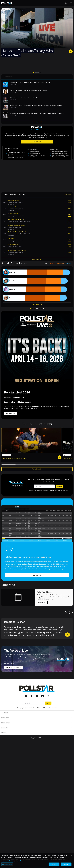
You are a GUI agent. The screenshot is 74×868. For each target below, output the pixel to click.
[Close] (71, 856)
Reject (66, 864)
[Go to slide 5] (40, 72)
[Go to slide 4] (39, 72)
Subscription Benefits (13, 667)
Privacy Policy (54, 490)
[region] (37, 861)
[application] (37, 285)
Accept (54, 864)
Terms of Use (64, 490)
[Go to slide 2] (35, 72)
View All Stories (37, 469)
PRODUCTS (37, 718)
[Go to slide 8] (43, 309)
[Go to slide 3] (37, 72)
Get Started (37, 575)
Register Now (11, 413)
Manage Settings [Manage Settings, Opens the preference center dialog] (7, 864)
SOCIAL (37, 733)
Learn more (37, 142)
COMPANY (37, 713)
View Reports (42, 602)
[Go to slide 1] (34, 72)
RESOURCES (37, 723)
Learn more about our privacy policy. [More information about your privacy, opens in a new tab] (12, 861)
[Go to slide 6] (40, 309)
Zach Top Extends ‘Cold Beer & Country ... (15, 458)
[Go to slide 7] (41, 309)
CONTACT (37, 728)
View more (37, 122)
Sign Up (59, 486)
